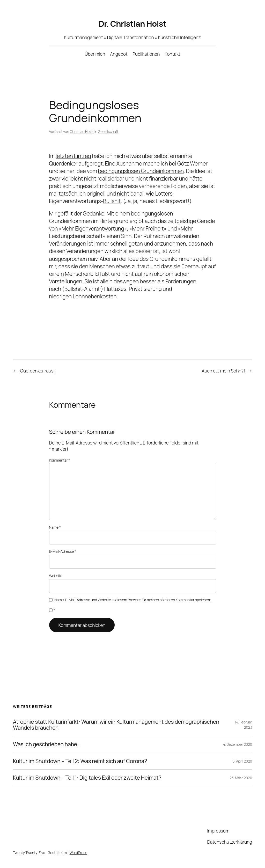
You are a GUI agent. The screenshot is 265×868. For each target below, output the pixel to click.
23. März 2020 (241, 778)
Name (55, 527)
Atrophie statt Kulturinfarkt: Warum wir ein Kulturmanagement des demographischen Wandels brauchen (116, 725)
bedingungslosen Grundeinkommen (141, 171)
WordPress (78, 853)
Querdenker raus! (38, 371)
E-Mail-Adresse (63, 551)
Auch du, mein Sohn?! (223, 371)
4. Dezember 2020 (238, 744)
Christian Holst (82, 131)
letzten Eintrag (73, 156)
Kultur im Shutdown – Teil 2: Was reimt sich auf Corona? (80, 761)
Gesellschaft (108, 131)
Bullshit (112, 201)
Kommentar (60, 460)
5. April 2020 (242, 761)
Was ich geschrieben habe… (47, 744)
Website (56, 576)
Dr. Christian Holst (132, 24)
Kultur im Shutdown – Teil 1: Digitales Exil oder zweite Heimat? (87, 778)
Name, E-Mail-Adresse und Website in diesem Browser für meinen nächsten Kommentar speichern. (133, 600)
